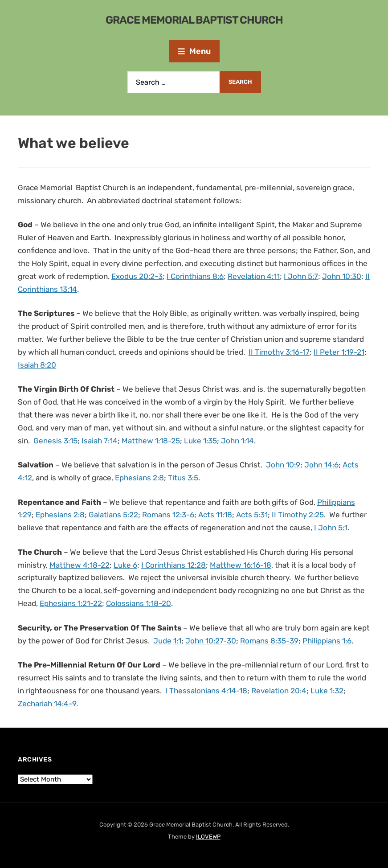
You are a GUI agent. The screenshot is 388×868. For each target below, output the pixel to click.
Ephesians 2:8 (139, 478)
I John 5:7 (301, 276)
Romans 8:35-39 (269, 641)
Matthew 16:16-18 (241, 565)
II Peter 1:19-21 (339, 352)
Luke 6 (125, 565)
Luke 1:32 (327, 691)
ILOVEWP (208, 837)
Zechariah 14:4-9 (47, 704)
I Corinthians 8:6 (195, 276)
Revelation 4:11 (254, 276)
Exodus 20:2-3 (137, 276)
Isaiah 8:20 (37, 365)
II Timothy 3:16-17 (279, 352)
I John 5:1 (331, 528)
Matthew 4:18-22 (80, 565)
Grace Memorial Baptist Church (194, 20)
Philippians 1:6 (327, 641)
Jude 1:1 (167, 641)
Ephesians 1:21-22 (71, 603)
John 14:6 (321, 465)
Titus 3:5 (183, 478)
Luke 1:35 (200, 441)
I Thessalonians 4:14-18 (206, 691)
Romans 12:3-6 (168, 515)
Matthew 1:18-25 (151, 441)
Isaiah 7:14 (100, 441)
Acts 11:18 (215, 515)
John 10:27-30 (211, 641)
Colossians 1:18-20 (139, 603)
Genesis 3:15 (55, 441)
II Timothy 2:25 (298, 515)
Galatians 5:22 (113, 515)
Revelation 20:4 (279, 691)
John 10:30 (342, 276)
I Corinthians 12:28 (174, 565)
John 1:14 (237, 441)
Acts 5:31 (252, 515)
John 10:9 (283, 465)
